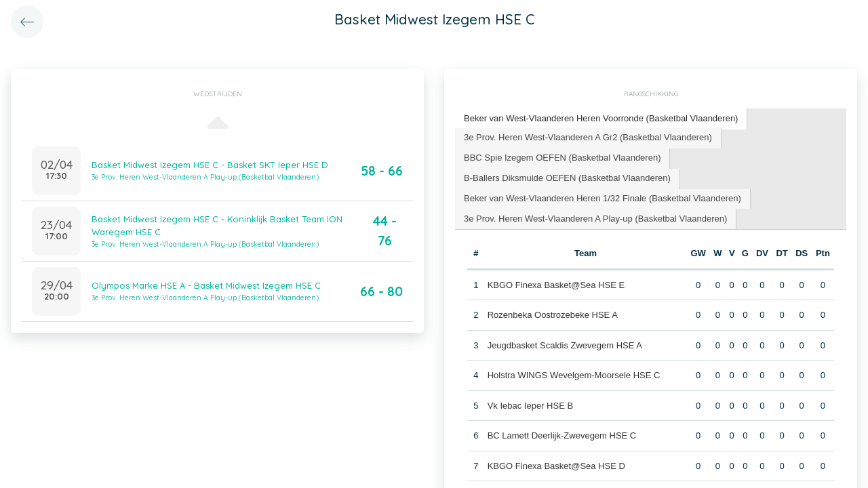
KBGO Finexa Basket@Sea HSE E (556, 285)
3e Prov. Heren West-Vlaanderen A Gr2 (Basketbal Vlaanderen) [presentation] (588, 137)
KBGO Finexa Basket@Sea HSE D (556, 466)
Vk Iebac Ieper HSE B (530, 406)
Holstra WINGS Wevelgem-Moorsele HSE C (574, 375)
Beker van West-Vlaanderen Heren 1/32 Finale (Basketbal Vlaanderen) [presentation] (603, 198)
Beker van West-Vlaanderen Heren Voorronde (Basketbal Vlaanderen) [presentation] (601, 118)
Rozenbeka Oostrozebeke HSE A (553, 315)
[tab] (601, 119)
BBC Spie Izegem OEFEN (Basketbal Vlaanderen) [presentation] (562, 158)
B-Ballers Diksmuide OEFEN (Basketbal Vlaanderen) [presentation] (567, 178)
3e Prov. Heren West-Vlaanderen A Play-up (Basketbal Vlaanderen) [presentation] (595, 219)
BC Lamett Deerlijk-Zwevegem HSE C (562, 435)
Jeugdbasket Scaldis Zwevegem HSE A (565, 345)
